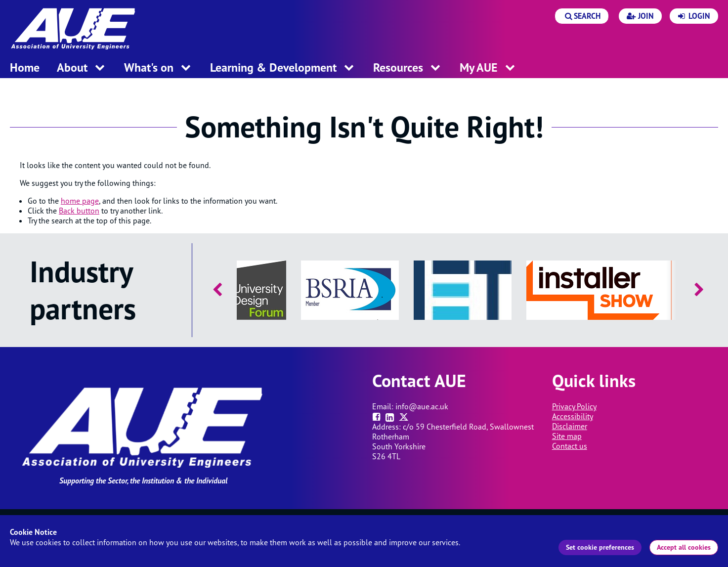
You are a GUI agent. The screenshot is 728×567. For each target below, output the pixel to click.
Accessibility (573, 416)
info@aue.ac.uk (422, 406)
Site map (567, 436)
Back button (79, 211)
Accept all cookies (684, 547)
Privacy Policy (574, 406)
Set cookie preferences (600, 547)
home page (80, 201)
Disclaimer (570, 426)
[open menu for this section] (100, 68)
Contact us (570, 446)
